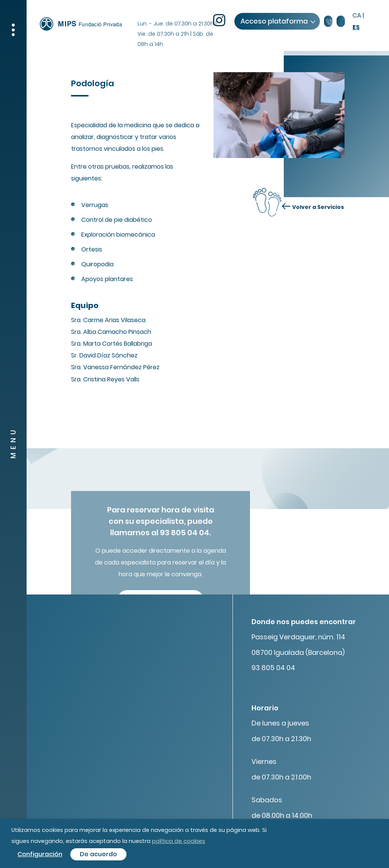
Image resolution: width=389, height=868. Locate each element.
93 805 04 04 (273, 668)
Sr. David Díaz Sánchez (104, 355)
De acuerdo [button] (98, 854)
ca (357, 15)
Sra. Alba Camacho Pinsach (111, 332)
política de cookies (179, 841)
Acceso (278, 21)
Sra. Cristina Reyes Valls (105, 379)
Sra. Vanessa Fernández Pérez (115, 367)
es (356, 27)
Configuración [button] (40, 854)
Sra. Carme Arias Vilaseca (108, 320)
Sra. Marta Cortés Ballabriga (111, 344)
